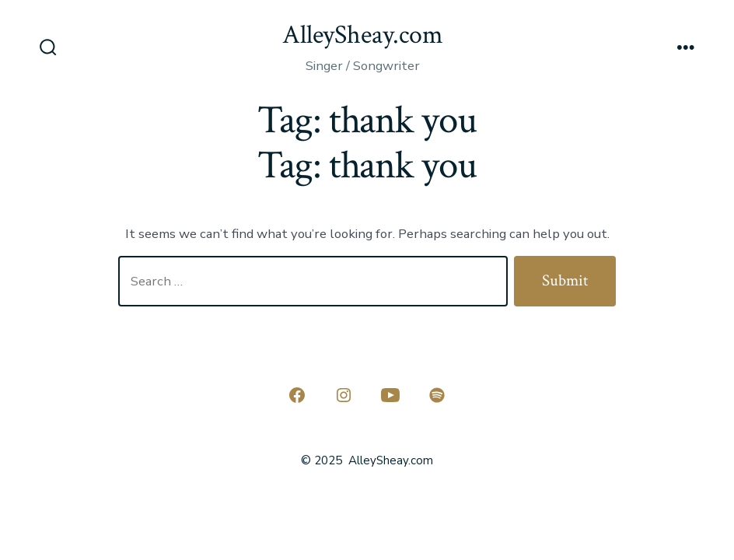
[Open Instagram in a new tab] (344, 395)
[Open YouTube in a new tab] (390, 395)
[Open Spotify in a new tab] (437, 395)
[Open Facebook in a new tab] (297, 395)
